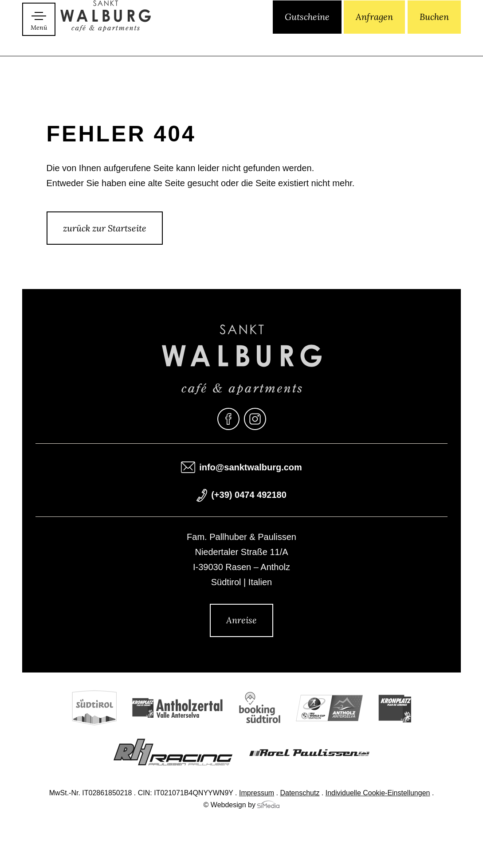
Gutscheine (307, 39)
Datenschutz (300, 794)
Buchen (434, 39)
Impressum (257, 794)
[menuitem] (231, 40)
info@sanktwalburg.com (251, 468)
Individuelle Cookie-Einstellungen (378, 794)
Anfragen (374, 39)
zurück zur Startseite (105, 228)
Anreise (241, 620)
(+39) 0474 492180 (249, 496)
